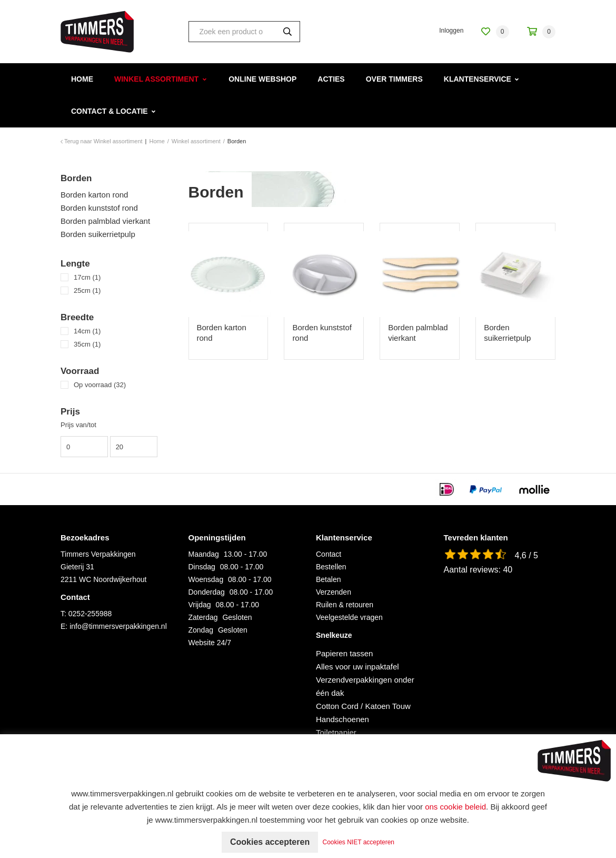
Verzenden (334, 592)
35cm (87, 344)
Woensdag (206, 579)
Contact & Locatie (110, 111)
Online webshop (262, 79)
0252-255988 (90, 614)
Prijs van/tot (78, 425)
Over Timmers (394, 79)
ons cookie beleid (455, 807)
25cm (87, 290)
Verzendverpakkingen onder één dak (365, 686)
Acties (331, 79)
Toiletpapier (336, 732)
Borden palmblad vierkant (105, 221)
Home (82, 79)
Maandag (204, 554)
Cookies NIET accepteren (359, 842)
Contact (329, 554)
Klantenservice (478, 79)
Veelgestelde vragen (349, 617)
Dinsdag (202, 567)
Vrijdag (200, 605)
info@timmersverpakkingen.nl (118, 626)
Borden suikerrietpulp (98, 234)
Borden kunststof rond (99, 208)
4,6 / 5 (526, 555)
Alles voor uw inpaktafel (357, 667)
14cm (87, 331)
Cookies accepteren (270, 842)
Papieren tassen (344, 653)
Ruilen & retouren (345, 605)
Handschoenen (342, 719)
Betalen (328, 579)
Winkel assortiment (156, 79)
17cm (87, 277)
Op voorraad (100, 385)
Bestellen (331, 567)
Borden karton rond (94, 195)
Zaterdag (203, 617)
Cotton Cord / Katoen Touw (363, 706)
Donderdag (207, 592)
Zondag (201, 630)
